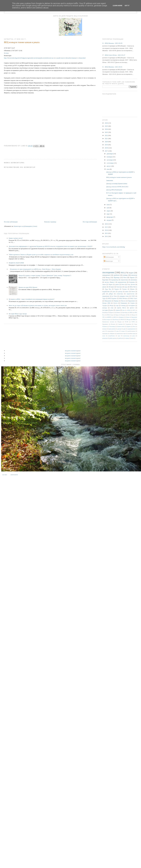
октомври (110, 160)
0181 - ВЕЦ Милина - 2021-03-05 (111, 43)
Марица (116, 301)
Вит (129, 315)
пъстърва (105, 310)
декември (110, 154)
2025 (106, 126)
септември (110, 163)
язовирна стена (124, 296)
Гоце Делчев (131, 285)
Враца (134, 315)
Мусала (123, 301)
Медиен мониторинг (73, 351)
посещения (108, 272)
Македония (108, 301)
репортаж (105, 338)
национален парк (121, 334)
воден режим (112, 329)
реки (133, 336)
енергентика (124, 280)
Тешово (124, 289)
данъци (119, 329)
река (112, 310)
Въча (123, 285)
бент (134, 326)
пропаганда (126, 336)
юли (108, 169)
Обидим (119, 322)
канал (127, 292)
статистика (120, 294)
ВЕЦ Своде (110, 315)
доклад (120, 292)
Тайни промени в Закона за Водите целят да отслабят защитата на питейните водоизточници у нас (41, 255)
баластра (119, 287)
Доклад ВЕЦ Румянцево (114, 190)
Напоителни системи (108, 322)
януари (109, 220)
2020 (106, 142)
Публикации (109, 257)
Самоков (120, 324)
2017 (106, 151)
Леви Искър (116, 320)
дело (114, 292)
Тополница (112, 326)
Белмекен (118, 313)
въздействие (106, 292)
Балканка (132, 282)
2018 (106, 148)
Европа (132, 277)
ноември (110, 157)
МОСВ (123, 320)
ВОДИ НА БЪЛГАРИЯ (16, 263)
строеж (118, 310)
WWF (133, 296)
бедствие (105, 280)
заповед (123, 306)
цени (132, 338)
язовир (125, 275)
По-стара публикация (90, 222)
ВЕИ (131, 313)
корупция (105, 334)
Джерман (121, 317)
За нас (5, 475)
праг (119, 336)
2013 (106, 233)
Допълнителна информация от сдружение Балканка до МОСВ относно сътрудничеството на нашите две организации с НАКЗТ (51, 246)
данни (117, 285)
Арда (104, 299)
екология (134, 275)
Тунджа (105, 306)
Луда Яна (108, 289)
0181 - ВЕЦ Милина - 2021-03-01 (111, 67)
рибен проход (113, 338)
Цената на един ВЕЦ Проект (28, 287)
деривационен (132, 329)
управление (106, 296)
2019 (106, 145)
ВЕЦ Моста (133, 287)
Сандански (128, 324)
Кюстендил (107, 320)
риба (104, 294)
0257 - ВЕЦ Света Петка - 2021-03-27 (113, 55)
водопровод (115, 280)
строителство (131, 294)
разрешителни (122, 282)
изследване (132, 306)
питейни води (132, 334)
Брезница (125, 313)
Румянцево (124, 303)
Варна (117, 315)
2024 (106, 129)
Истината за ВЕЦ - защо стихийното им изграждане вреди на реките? (32, 299)
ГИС (104, 317)
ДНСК (115, 317)
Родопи (117, 289)
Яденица (117, 277)
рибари (111, 294)
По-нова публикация (11, 222)
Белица (6, 53)
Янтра (111, 306)
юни (108, 205)
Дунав (104, 287)
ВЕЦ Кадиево (112, 299)
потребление (112, 336)
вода (126, 287)
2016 (106, 224)
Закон (104, 285)
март (108, 214)
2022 (106, 135)
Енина (128, 317)
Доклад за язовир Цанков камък (117, 184)
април (109, 211)
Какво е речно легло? (16, 238)
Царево (129, 326)
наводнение (106, 275)
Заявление (110, 180)
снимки (127, 338)
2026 (106, 123)
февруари (110, 217)
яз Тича (114, 296)
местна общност (110, 282)
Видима (123, 315)
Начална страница (50, 222)
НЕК (134, 320)
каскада (105, 308)
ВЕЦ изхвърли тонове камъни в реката (119, 177)
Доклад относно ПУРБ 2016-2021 (117, 187)
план (112, 308)
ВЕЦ (123, 273)
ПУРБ (133, 322)
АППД (129, 310)
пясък (133, 292)
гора (117, 306)
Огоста (115, 303)
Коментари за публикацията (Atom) (25, 226)
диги (104, 331)
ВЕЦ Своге (134, 299)
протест (132, 308)
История (111, 287)
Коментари (108, 261)
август (109, 166)
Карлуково (134, 317)
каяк (117, 331)
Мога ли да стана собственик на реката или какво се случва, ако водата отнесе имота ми (38, 305)
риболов (121, 338)
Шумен (132, 289)
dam (123, 310)
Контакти (14, 475)
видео (131, 273)
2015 (106, 227)
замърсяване (111, 331)
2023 (106, 132)
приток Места (122, 308)
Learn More (117, 6)
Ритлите (113, 324)
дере (125, 329)
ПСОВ (127, 322)
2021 (106, 138)
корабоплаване (131, 331)
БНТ (134, 310)
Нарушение (132, 301)
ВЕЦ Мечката (123, 299)
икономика (134, 280)
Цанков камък (121, 326)
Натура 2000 (106, 303)
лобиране (112, 334)
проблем (116, 275)
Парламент (105, 324)
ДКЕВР (109, 317)
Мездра (129, 320)
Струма (132, 303)
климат (123, 331)
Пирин (111, 285)
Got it (127, 6)
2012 (106, 236)
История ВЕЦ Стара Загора (18, 314)
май (108, 208)
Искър (108, 277)
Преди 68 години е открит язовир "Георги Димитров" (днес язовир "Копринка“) (45, 275)
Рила (125, 277)
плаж (104, 336)
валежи (104, 329)
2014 (106, 230)
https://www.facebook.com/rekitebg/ (114, 247)
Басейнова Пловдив (108, 313)
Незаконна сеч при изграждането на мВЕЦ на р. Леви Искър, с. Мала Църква (35, 269)
